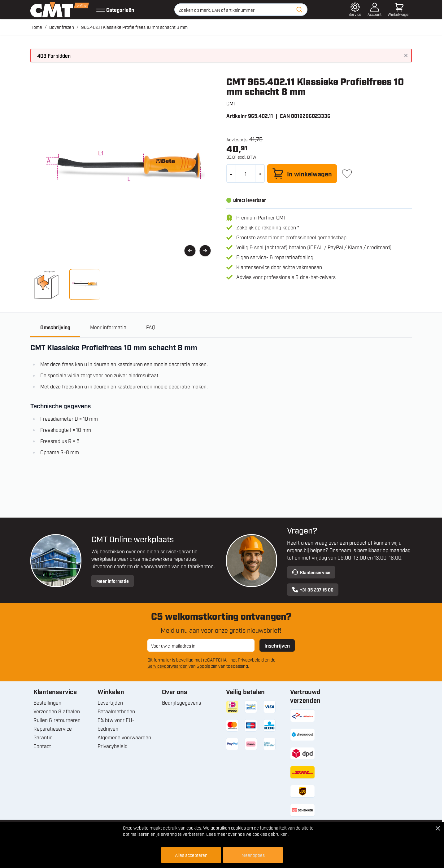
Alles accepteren (191, 855)
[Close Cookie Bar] (438, 828)
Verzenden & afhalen (57, 711)
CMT (231, 103)
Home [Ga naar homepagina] (36, 27)
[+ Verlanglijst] (347, 173)
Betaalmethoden (116, 711)
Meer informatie (113, 581)
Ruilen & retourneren (57, 720)
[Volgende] (205, 251)
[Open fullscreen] (123, 169)
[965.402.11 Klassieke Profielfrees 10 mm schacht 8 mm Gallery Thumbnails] (65, 284)
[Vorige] (190, 251)
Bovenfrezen (62, 27)
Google (203, 666)
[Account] (374, 10)
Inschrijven (277, 645)
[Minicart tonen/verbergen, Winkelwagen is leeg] (399, 10)
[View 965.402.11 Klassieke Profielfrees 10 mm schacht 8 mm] (46, 284)
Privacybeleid (251, 660)
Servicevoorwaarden (168, 666)
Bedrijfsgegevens (181, 702)
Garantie (43, 737)
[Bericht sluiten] (406, 55)
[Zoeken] (299, 10)
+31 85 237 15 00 (313, 590)
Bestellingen (47, 702)
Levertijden (110, 702)
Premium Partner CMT (261, 217)
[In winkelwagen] (302, 174)
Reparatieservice (53, 728)
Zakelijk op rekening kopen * (268, 227)
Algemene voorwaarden (124, 737)
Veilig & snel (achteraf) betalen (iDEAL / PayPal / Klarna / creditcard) (314, 247)
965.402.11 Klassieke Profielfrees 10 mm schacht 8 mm (134, 27)
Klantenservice (311, 572)
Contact (42, 746)
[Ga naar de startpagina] (60, 10)
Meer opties (253, 855)
